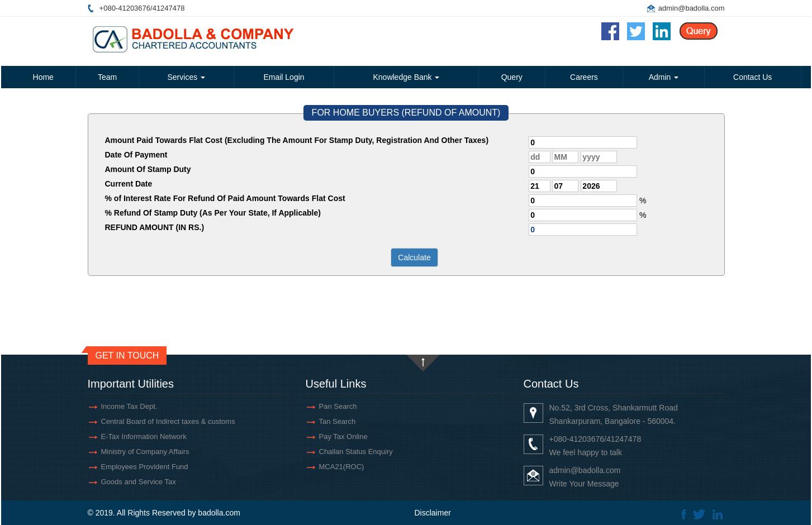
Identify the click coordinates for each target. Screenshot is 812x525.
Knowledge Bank (406, 77)
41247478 (169, 8)
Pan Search (338, 406)
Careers (584, 77)
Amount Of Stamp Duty (148, 169)
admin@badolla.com (692, 8)
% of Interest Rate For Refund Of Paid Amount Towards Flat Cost (225, 198)
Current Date (129, 184)
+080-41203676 (125, 8)
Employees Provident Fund (145, 467)
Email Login (284, 77)
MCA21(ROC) (342, 467)
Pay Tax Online (343, 436)
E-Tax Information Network (144, 436)
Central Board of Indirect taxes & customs (168, 421)
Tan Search (338, 421)
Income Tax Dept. (129, 406)
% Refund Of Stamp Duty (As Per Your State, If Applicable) (213, 213)
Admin (664, 77)
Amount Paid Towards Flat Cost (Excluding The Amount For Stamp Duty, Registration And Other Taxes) (297, 140)
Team (107, 77)
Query (512, 77)
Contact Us (752, 77)
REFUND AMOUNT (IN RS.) (155, 227)
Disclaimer (433, 513)
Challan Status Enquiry (356, 452)
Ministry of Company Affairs (145, 452)
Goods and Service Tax (139, 482)
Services (187, 77)
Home (43, 77)
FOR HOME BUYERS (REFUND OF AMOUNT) (406, 113)
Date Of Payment (136, 155)
